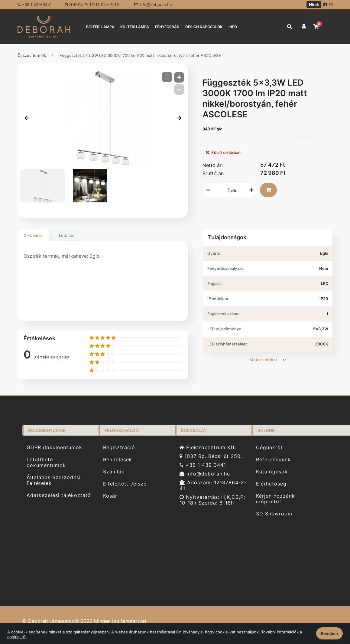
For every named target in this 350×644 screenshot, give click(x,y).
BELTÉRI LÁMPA (100, 27)
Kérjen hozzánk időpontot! (275, 499)
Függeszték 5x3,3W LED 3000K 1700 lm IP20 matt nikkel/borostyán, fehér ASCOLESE (140, 55)
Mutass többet (268, 360)
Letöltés (67, 235)
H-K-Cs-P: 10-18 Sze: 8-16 (92, 5)
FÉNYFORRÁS (167, 27)
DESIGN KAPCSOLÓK (204, 27)
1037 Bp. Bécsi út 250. (211, 456)
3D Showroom (274, 514)
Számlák (114, 472)
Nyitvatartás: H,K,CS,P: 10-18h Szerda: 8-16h (212, 500)
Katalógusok (272, 472)
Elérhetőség (271, 484)
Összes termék (32, 55)
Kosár (110, 496)
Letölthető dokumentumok (46, 463)
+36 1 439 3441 (203, 465)
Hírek (314, 5)
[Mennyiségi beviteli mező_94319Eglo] (227, 190)
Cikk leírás (33, 235)
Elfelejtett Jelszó (125, 484)
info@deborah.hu (153, 5)
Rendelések (118, 460)
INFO (233, 27)
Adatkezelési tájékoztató (59, 495)
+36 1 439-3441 (35, 5)
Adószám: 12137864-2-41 (213, 485)
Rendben (329, 633)
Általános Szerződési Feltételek (54, 480)
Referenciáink (273, 460)
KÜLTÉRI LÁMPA (135, 27)
